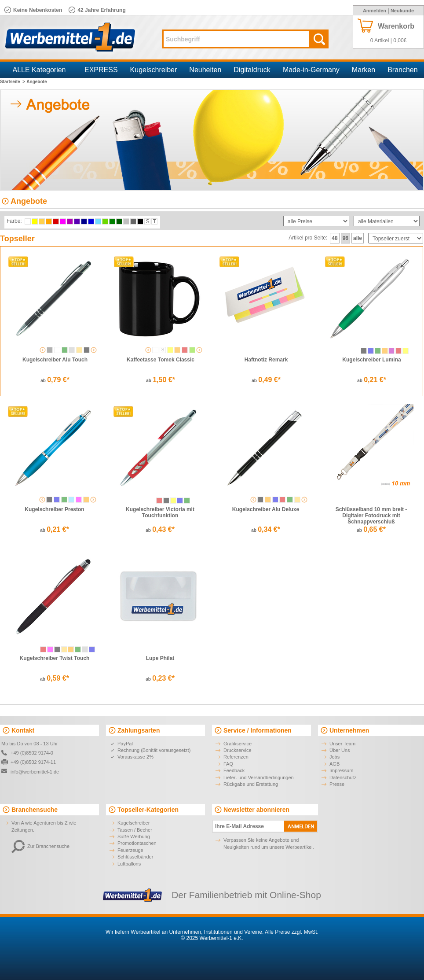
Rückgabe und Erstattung (251, 784)
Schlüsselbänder (135, 857)
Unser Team (342, 744)
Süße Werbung (134, 836)
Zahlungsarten (139, 730)
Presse (337, 784)
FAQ (228, 764)
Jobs (334, 757)
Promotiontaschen (137, 843)
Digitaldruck (252, 70)
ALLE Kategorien (39, 70)
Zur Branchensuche (40, 846)
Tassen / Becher (135, 830)
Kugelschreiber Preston (54, 509)
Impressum (341, 770)
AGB (334, 764)
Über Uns (340, 750)
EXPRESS (101, 70)
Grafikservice (238, 744)
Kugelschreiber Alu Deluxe (266, 509)
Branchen (403, 70)
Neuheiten (205, 70)
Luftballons (129, 864)
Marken (364, 70)
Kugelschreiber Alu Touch (55, 360)
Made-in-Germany (311, 70)
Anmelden (375, 11)
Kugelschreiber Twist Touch (55, 658)
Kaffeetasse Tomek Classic (161, 360)
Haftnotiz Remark (266, 360)
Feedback (234, 770)
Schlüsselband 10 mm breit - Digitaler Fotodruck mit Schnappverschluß (371, 516)
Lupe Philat (160, 658)
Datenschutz (343, 777)
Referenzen (236, 757)
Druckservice (238, 750)
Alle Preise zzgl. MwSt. (292, 932)
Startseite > (13, 82)
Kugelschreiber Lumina (371, 360)
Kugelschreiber (154, 70)
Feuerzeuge (130, 850)
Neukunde (402, 11)
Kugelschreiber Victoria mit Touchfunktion (160, 512)
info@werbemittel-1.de (35, 772)
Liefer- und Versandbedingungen (259, 777)
